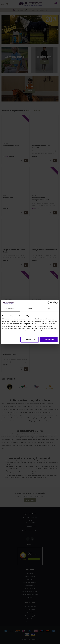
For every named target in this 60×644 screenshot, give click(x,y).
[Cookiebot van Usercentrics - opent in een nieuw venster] (49, 303)
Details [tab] (30, 309)
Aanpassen (30, 340)
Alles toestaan (49, 340)
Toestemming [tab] (11, 309)
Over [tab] (49, 309)
